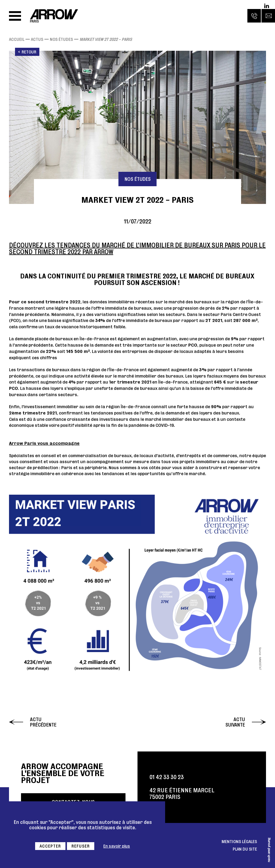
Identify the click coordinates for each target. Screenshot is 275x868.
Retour (29, 52)
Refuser (81, 846)
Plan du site (245, 849)
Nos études (61, 39)
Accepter (50, 846)
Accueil (17, 39)
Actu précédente (43, 722)
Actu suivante (235, 722)
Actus (37, 39)
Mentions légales (239, 842)
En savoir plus (117, 846)
